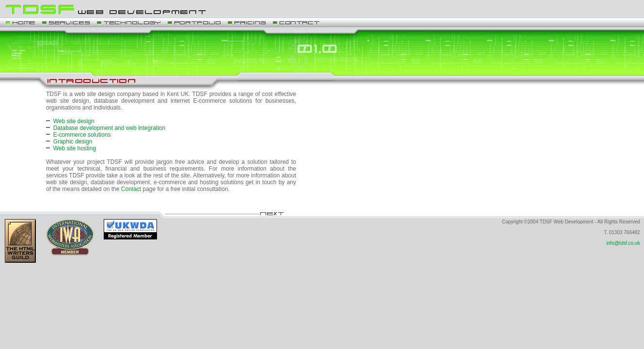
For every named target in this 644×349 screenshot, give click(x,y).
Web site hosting (75, 148)
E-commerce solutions (82, 135)
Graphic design (73, 142)
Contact (131, 189)
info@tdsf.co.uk (623, 243)
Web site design (74, 121)
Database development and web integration (110, 128)
